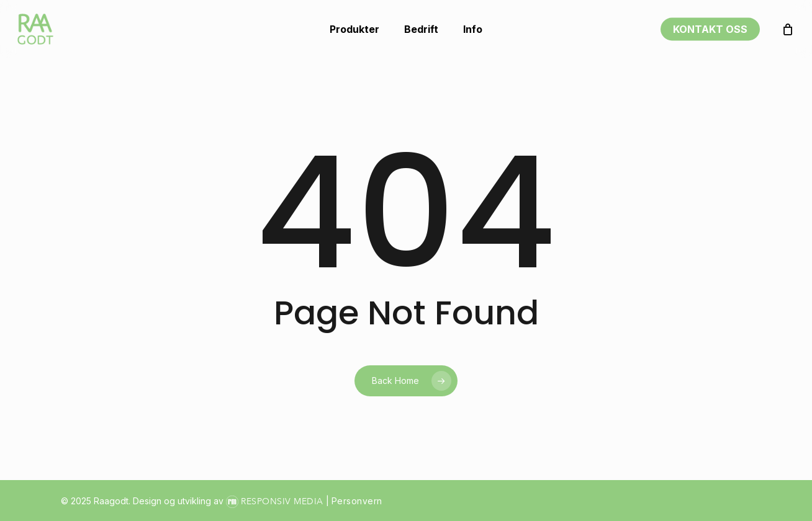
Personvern (357, 501)
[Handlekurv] (788, 29)
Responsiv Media (282, 501)
